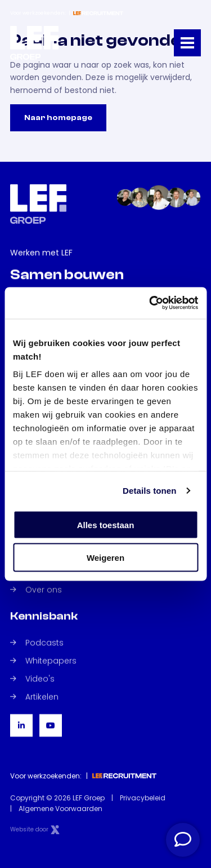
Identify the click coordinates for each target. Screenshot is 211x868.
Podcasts (37, 643)
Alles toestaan (106, 524)
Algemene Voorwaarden (60, 809)
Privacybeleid (143, 798)
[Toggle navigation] (187, 43)
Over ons (36, 590)
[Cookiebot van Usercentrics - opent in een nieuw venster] (150, 303)
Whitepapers (43, 661)
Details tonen (149, 491)
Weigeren (105, 558)
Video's (32, 679)
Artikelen (34, 697)
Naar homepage (58, 118)
